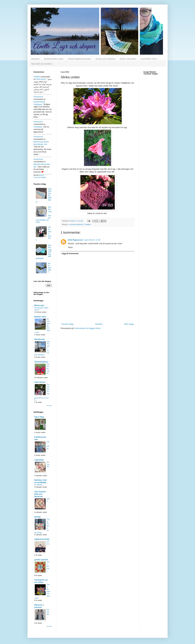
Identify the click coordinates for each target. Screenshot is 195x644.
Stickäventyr (40, 339)
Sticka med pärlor (128, 59)
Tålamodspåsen (41, 362)
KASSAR (48, 612)
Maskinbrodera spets (54, 59)
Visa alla (49, 406)
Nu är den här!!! (50, 268)
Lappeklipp (39, 460)
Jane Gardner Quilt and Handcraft (40, 494)
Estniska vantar (48, 369)
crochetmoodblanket (76, 224)
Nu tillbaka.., (39, 485)
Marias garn (39, 305)
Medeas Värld (40, 317)
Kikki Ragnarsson (76, 240)
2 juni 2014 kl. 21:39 (92, 240)
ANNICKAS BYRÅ (42, 539)
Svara (70, 247)
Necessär (48, 464)
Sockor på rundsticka (105, 59)
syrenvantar (41, 79)
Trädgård (87, 224)
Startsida (35, 59)
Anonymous (38, 97)
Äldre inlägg (129, 324)
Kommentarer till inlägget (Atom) (88, 328)
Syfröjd (37, 517)
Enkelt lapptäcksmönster (80, 59)
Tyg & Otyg (39, 417)
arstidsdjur (38, 127)
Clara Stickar (40, 382)
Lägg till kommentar (70, 254)
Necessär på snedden (42, 64)
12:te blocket (48, 566)
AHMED (37, 77)
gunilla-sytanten (41, 560)
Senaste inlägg (67, 324)
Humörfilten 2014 (149, 59)
